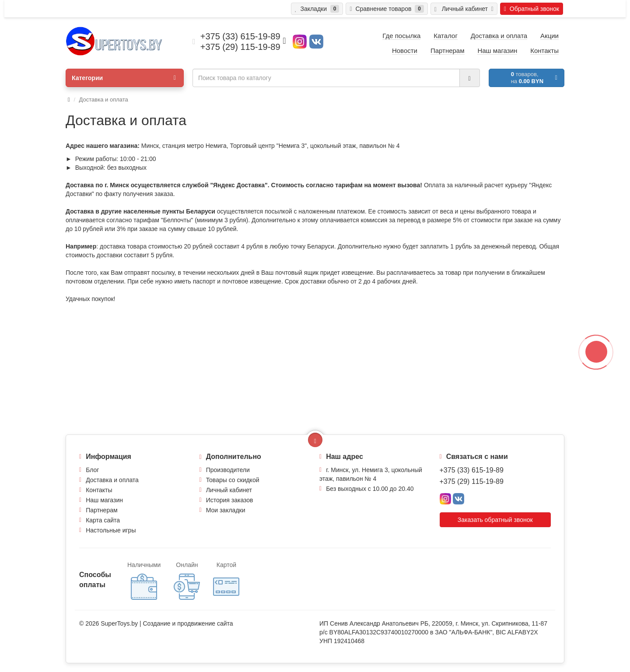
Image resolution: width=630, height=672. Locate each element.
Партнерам (101, 510)
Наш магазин (104, 500)
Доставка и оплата (112, 480)
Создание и (160, 623)
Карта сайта (103, 520)
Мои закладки (226, 510)
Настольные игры (111, 530)
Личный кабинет (229, 490)
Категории (124, 78)
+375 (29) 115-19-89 (472, 481)
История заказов (230, 500)
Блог (92, 470)
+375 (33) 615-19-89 (472, 470)
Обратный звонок (532, 9)
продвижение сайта (205, 623)
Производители (228, 470)
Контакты (99, 490)
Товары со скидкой (233, 480)
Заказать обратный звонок (495, 520)
